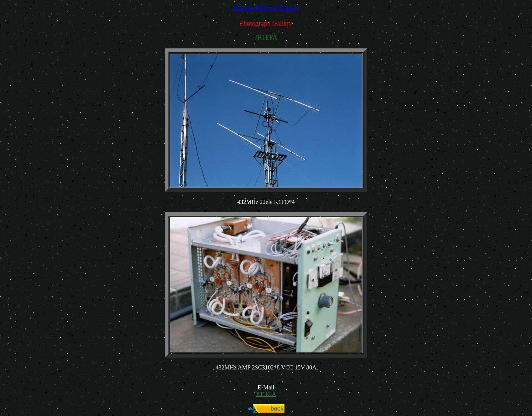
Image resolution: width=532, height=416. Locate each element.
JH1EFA (266, 394)
